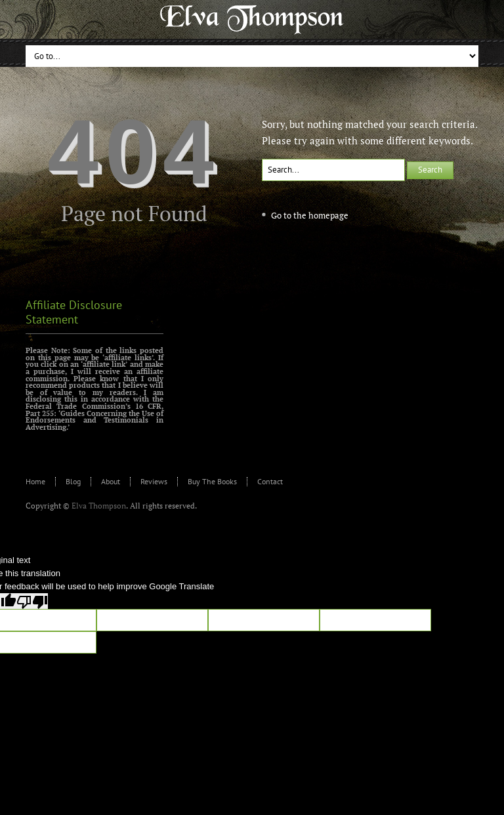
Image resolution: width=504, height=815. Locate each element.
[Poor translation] (32, 601)
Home (35, 481)
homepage (328, 215)
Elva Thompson (99, 506)
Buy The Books (212, 481)
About (111, 481)
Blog (73, 481)
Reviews (154, 481)
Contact (270, 481)
